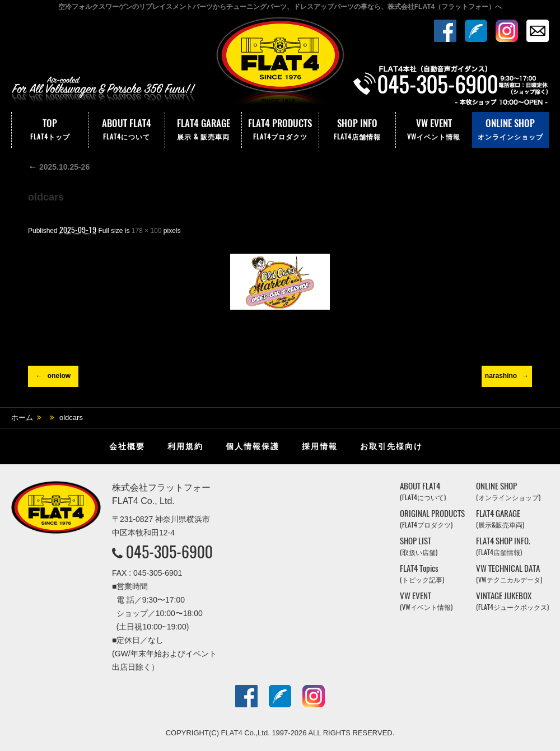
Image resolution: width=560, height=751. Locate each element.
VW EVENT (434, 130)
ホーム (22, 418)
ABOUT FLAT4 (127, 130)
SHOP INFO (357, 130)
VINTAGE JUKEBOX (512, 601)
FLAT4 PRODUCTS (280, 130)
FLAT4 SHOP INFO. (503, 546)
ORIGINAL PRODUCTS (432, 519)
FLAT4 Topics (422, 574)
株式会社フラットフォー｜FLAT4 (280, 63)
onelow (59, 376)
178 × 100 (147, 231)
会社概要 (127, 446)
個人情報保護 (253, 446)
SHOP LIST (419, 546)
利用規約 (185, 446)
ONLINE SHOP (510, 130)
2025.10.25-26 (59, 167)
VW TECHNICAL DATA (509, 574)
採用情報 (320, 446)
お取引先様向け (391, 446)
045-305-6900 (169, 552)
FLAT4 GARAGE (203, 130)
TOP (50, 130)
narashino (501, 376)
